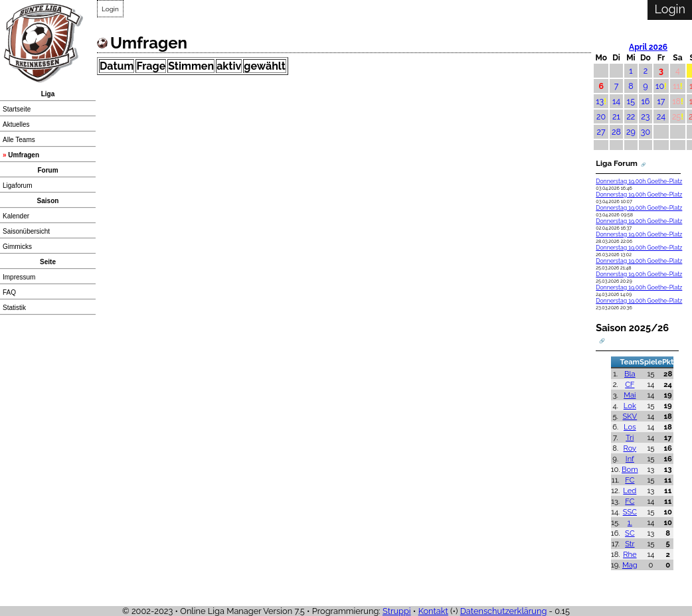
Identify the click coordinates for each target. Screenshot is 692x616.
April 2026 (648, 47)
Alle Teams (19, 140)
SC (630, 533)
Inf (630, 459)
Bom (630, 469)
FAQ (9, 292)
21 (616, 116)
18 (676, 101)
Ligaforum (17, 186)
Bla (630, 374)
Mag (630, 565)
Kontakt (433, 611)
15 (631, 101)
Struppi (397, 611)
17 (661, 101)
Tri (630, 437)
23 (645, 116)
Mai (630, 395)
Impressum (19, 277)
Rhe (630, 554)
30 (646, 132)
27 (601, 132)
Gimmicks (17, 247)
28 (616, 132)
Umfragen (24, 155)
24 (661, 116)
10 (660, 86)
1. (630, 522)
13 (600, 101)
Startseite (17, 109)
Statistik (14, 308)
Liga (48, 94)
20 (601, 116)
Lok (630, 406)
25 (676, 116)
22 (631, 116)
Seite (48, 262)
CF (630, 384)
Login (110, 9)
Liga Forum (617, 163)
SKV (630, 416)
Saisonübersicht (26, 231)
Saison (48, 201)
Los (630, 427)
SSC (630, 512)
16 (646, 101)
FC (630, 480)
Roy (630, 448)
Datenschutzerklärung (504, 611)
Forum (47, 170)
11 (676, 86)
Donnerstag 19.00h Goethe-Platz (639, 181)
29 (631, 132)
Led (630, 491)
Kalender (16, 216)
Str (630, 544)
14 (616, 101)
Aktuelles (16, 124)
